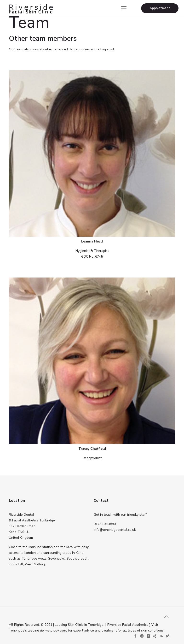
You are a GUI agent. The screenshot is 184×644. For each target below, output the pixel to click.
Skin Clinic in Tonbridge (86, 625)
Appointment (160, 8)
